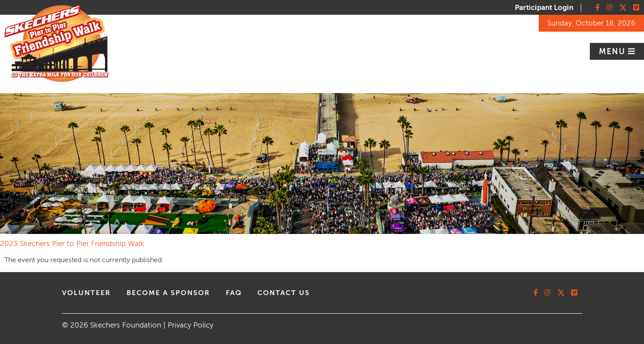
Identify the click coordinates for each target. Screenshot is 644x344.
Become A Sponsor (168, 293)
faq (234, 293)
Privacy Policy (190, 325)
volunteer (86, 293)
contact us (284, 293)
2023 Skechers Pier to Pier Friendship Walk (72, 244)
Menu (613, 52)
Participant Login (544, 8)
